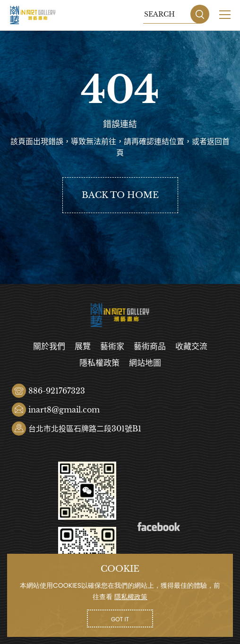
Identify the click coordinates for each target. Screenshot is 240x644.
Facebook (159, 527)
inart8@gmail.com (64, 410)
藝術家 (112, 347)
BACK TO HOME (120, 195)
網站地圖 (145, 363)
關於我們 (49, 347)
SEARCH (200, 14)
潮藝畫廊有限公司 (33, 15)
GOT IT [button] (120, 619)
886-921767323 (57, 391)
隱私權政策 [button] (131, 597)
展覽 (83, 347)
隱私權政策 (99, 363)
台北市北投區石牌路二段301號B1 (85, 429)
